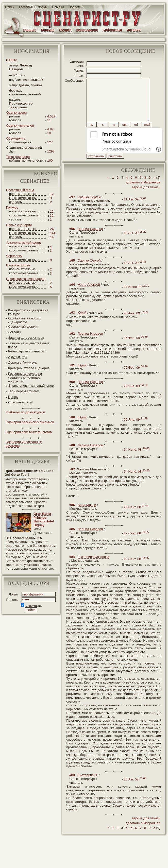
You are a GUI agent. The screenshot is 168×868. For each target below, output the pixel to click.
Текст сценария (18, 157)
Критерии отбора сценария (29, 368)
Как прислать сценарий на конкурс (28, 312)
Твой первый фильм (24, 391)
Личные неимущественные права (29, 345)
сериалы (16, 202)
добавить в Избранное (143, 194)
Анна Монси (87, 516)
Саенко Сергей (89, 208)
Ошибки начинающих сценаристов (24, 320)
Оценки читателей (20, 125)
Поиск (10, 7)
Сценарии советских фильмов (29, 432)
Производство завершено (26, 279)
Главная (30, 30)
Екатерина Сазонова (94, 568)
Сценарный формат (23, 326)
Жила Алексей (89, 296)
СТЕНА (12, 60)
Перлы (13, 397)
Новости (75, 7)
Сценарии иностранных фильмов (24, 444)
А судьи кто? (18, 357)
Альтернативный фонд (23, 242)
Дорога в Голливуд (22, 362)
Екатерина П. (88, 786)
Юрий (82, 324)
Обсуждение (16, 138)
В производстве (18, 265)
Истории (134, 30)
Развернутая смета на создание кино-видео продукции (25, 377)
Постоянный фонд (20, 190)
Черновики (14, 256)
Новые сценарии (19, 225)
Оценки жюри (16, 113)
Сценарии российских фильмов (30, 422)
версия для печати (146, 199)
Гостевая (26, 7)
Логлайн (14, 332)
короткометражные (24, 198)
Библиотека (112, 30)
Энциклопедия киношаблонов (31, 386)
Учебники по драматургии (25, 412)
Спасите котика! (20, 402)
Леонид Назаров (90, 240)
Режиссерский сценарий (27, 351)
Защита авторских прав (26, 338)
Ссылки (58, 7)
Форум (42, 7)
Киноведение (87, 30)
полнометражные (22, 194)
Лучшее (65, 30)
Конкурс (48, 30)
